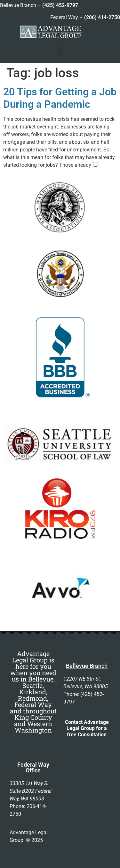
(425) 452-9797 (60, 5)
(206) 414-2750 (102, 17)
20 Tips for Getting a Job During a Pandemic (60, 98)
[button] (60, 51)
